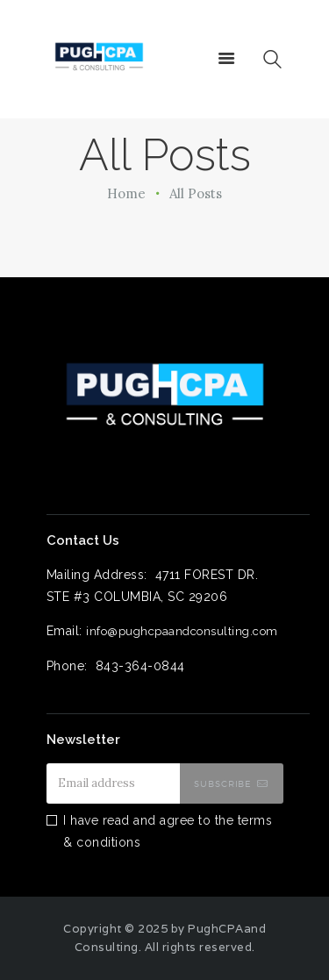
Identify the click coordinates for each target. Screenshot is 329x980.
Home (126, 193)
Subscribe (223, 783)
